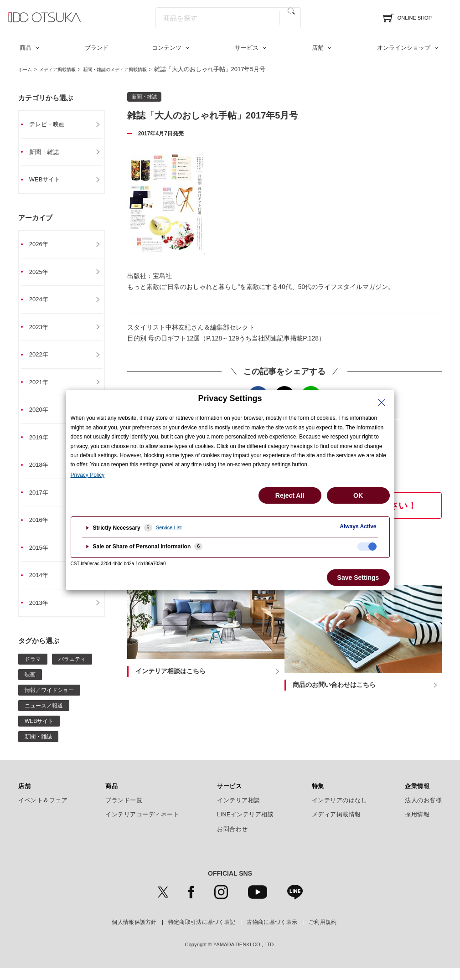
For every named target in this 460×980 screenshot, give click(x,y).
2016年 (43, 529)
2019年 (43, 444)
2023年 (43, 331)
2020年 (43, 416)
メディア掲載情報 (68, 69)
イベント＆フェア (43, 812)
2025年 (43, 275)
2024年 (43, 303)
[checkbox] (367, 547)
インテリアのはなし (340, 812)
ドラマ (33, 671)
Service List (169, 527)
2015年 (43, 557)
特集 (318, 798)
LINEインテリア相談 (246, 826)
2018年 (43, 473)
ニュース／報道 (44, 717)
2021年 (43, 388)
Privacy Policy (88, 475)
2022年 (43, 360)
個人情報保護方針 (134, 934)
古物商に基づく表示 (272, 934)
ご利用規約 (323, 934)
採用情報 (417, 826)
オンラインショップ (404, 48)
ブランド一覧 (124, 812)
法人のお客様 (423, 812)
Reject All (290, 495)
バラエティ (72, 671)
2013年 (43, 614)
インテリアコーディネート (142, 826)
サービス (247, 48)
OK (358, 495)
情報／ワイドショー (49, 701)
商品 (26, 48)
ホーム (27, 69)
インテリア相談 (239, 812)
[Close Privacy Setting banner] (382, 402)
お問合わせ (233, 841)
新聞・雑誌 (48, 153)
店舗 (318, 48)
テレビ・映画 (52, 124)
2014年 (43, 586)
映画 (30, 686)
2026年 (43, 247)
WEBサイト (49, 181)
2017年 (43, 501)
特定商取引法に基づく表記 (202, 934)
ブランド (97, 48)
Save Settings (358, 578)
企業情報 (417, 798)
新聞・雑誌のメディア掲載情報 (141, 69)
